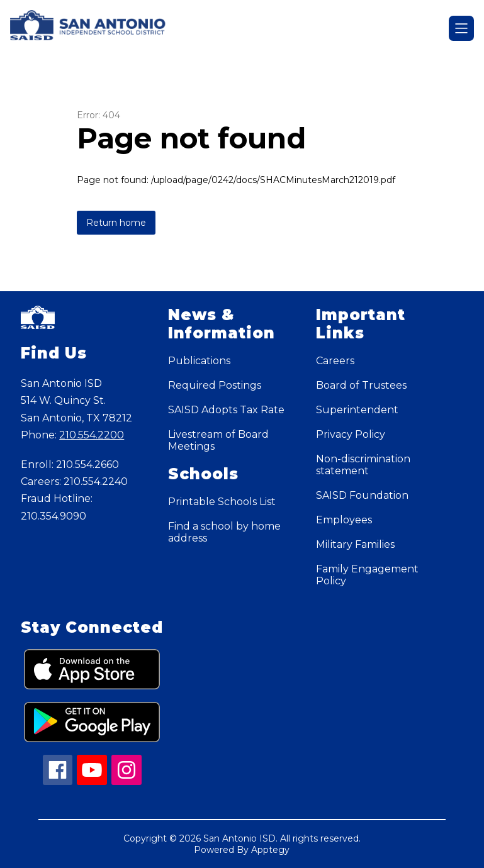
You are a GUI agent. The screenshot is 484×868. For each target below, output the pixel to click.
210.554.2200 (92, 435)
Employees (344, 520)
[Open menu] (461, 28)
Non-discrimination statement (363, 465)
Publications (199, 361)
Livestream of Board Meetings (218, 440)
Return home (116, 223)
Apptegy (270, 850)
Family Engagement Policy (367, 575)
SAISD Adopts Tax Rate (226, 410)
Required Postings (215, 385)
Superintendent (357, 410)
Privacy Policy (351, 434)
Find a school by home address (224, 532)
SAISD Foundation (362, 495)
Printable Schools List (222, 502)
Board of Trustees (361, 385)
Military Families (355, 544)
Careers (335, 361)
